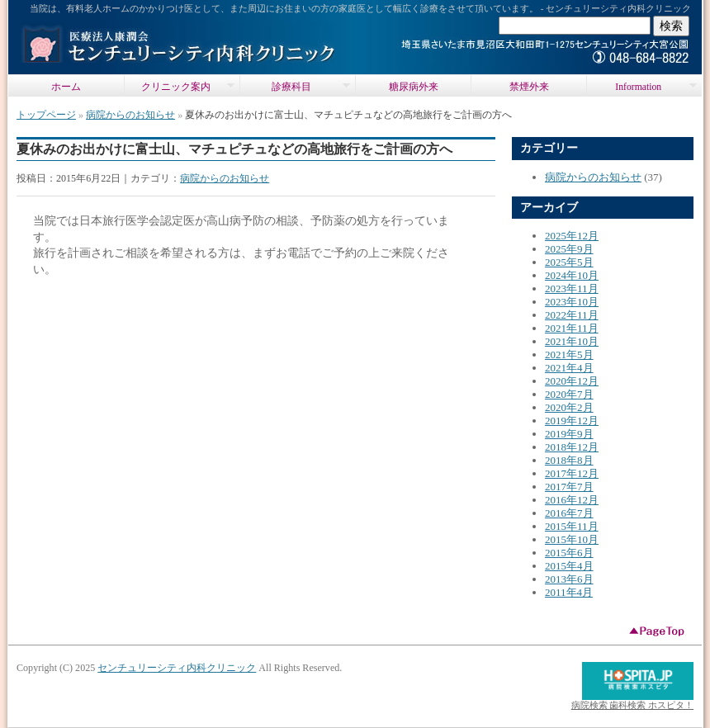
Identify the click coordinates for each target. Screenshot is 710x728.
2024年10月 (572, 275)
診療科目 (295, 86)
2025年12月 (572, 236)
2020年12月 (572, 381)
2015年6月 (569, 553)
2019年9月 (569, 434)
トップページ (46, 115)
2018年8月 (569, 460)
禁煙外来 (529, 87)
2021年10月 (572, 341)
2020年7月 (569, 394)
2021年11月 (572, 328)
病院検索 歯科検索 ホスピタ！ (632, 705)
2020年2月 (569, 407)
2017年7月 (569, 487)
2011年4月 (569, 592)
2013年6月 (569, 579)
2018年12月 (572, 447)
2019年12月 (572, 421)
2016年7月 (569, 513)
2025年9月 (569, 249)
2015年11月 (572, 526)
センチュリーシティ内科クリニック (177, 668)
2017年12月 (572, 473)
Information (641, 86)
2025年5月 (569, 262)
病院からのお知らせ (130, 115)
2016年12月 (572, 500)
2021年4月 (569, 368)
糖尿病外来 (414, 87)
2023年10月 (572, 302)
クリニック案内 (179, 86)
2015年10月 (572, 539)
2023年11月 (572, 288)
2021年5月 (569, 355)
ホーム (66, 87)
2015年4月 (569, 566)
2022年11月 (572, 315)
